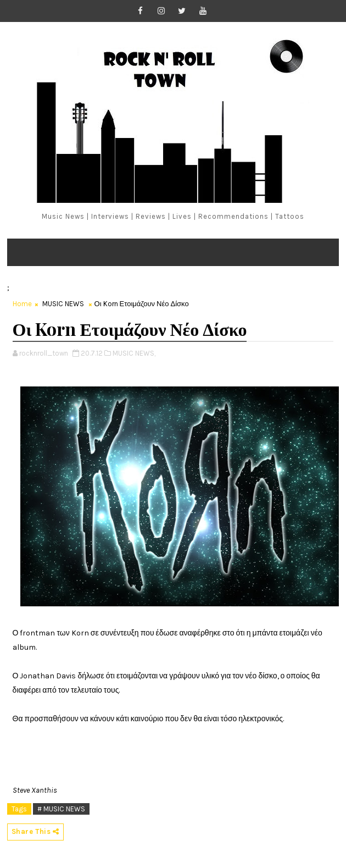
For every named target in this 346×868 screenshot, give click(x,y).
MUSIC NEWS (63, 304)
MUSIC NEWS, (134, 353)
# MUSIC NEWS (61, 809)
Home (22, 304)
